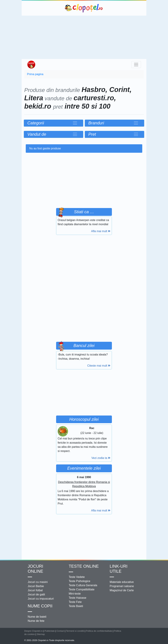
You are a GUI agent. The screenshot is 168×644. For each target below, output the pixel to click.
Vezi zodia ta (101, 458)
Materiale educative (122, 582)
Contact (60, 631)
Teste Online (84, 566)
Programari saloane (122, 586)
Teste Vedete (77, 577)
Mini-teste (75, 594)
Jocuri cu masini (38, 582)
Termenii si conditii (75, 631)
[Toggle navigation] (136, 65)
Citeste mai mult (99, 366)
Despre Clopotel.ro (34, 631)
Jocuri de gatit (36, 594)
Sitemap (41, 634)
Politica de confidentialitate (99, 631)
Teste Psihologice (80, 581)
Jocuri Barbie (36, 586)
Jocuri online (35, 569)
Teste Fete (75, 602)
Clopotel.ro (84, 8)
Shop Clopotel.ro (31, 65)
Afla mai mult (101, 231)
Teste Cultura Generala (83, 585)
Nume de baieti (37, 617)
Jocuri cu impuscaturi (41, 599)
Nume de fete (36, 621)
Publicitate (50, 631)
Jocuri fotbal (35, 590)
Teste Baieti (76, 606)
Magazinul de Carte (122, 590)
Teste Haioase (78, 598)
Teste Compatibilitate (82, 589)
